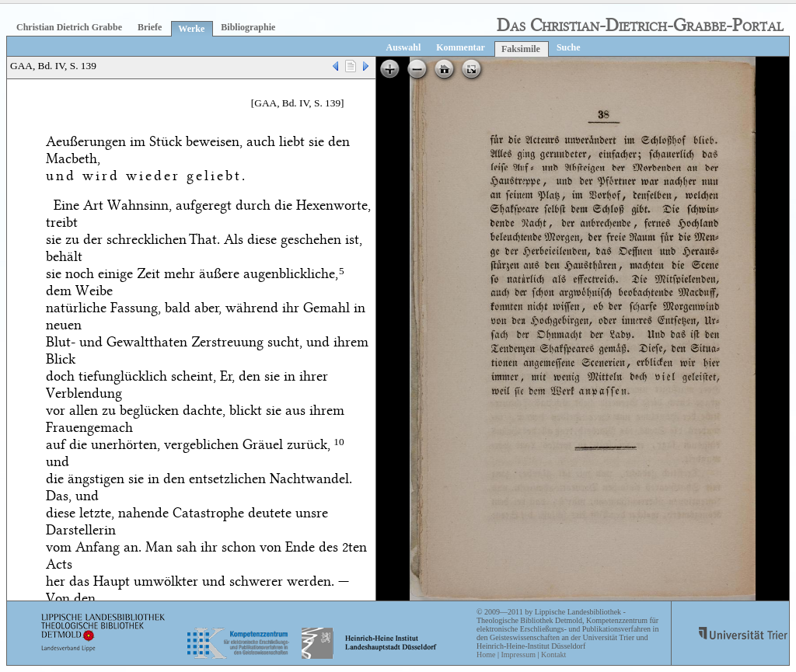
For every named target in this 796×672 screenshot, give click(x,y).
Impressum (518, 655)
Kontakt (553, 655)
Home (486, 655)
